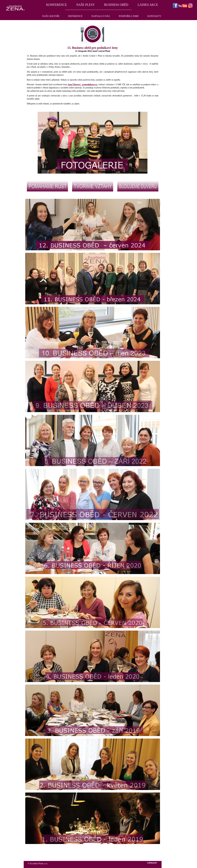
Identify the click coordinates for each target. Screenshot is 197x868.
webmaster (152, 863)
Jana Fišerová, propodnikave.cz (82, 85)
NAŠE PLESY (85, 5)
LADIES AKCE (148, 5)
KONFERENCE (56, 5)
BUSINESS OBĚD (116, 5)
